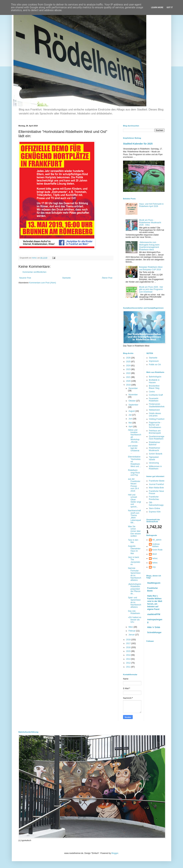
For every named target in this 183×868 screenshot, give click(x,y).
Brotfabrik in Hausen (154, 381)
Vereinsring (154, 463)
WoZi (155, 554)
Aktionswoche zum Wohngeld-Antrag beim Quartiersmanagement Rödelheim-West (149, 246)
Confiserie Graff (156, 395)
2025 (129, 362)
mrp (154, 567)
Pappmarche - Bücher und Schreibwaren (155, 425)
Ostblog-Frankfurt (157, 419)
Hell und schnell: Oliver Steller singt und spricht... (135, 501)
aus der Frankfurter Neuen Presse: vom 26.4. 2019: (134, 485)
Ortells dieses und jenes (155, 415)
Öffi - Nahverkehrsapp (156, 504)
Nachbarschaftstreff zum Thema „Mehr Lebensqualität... (134, 517)
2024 (129, 366)
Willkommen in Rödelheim (155, 468)
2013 (129, 659)
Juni (131, 419)
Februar (132, 631)
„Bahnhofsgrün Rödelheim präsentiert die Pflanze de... (135, 589)
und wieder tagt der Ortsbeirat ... (134, 449)
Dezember (133, 388)
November (133, 395)
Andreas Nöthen (156, 545)
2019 (129, 385)
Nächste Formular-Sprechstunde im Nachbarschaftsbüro (135, 574)
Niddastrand (154, 410)
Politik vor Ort (155, 365)
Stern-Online (155, 508)
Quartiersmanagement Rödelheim (157, 438)
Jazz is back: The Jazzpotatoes (134, 561)
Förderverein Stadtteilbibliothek (157, 405)
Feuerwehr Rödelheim (154, 400)
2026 (129, 358)
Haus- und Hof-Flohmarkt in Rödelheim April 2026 (151, 205)
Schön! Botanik (156, 454)
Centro (152, 392)
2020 (129, 381)
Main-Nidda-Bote (156, 488)
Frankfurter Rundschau (154, 498)
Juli (130, 415)
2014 (129, 655)
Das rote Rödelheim (134, 612)
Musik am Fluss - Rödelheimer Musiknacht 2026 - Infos (150, 222)
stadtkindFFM (154, 614)
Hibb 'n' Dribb (154, 627)
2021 (129, 377)
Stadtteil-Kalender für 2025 (138, 144)
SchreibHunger (154, 632)
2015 (129, 651)
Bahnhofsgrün (155, 377)
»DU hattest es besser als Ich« (135, 620)
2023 (129, 369)
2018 (129, 640)
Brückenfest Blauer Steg (154, 387)
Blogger (115, 853)
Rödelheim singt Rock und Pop (134, 473)
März (131, 627)
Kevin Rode (157, 550)
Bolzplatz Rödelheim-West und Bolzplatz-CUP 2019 (151, 268)
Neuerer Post (25, 278)
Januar (132, 635)
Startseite (67, 278)
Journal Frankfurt (157, 484)
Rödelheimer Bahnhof (155, 443)
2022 (129, 373)
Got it (170, 7)
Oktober (132, 401)
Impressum (154, 361)
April (131, 427)
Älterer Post (107, 278)
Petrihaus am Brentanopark (155, 432)
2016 (129, 647)
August (132, 411)
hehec (155, 558)
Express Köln (155, 512)
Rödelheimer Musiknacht (155, 449)
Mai (130, 423)
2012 (129, 663)
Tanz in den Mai (133, 541)
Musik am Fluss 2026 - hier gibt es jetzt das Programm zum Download (151, 289)
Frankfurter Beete (157, 481)
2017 (129, 643)
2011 (129, 667)
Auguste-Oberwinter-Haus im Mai (135, 550)
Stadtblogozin (154, 583)
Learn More (157, 7)
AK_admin (157, 540)
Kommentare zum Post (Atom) (43, 283)
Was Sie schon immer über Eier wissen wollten (134, 531)
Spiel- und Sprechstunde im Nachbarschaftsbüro (135, 602)
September (133, 405)
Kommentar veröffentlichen (34, 272)
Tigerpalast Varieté (154, 458)
